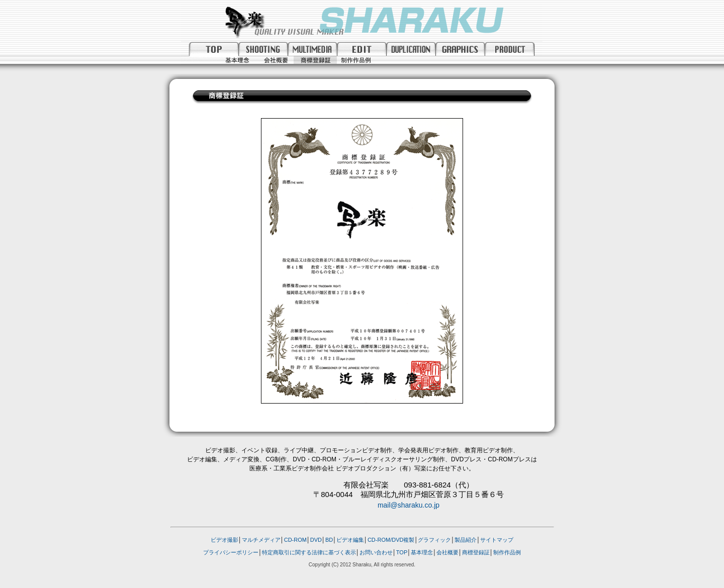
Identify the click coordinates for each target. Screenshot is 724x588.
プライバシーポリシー (231, 552)
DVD (316, 540)
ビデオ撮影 (224, 540)
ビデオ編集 (350, 540)
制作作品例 (507, 552)
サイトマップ (497, 540)
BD (329, 540)
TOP (402, 552)
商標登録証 (476, 552)
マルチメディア (261, 540)
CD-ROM (295, 540)
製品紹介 (466, 540)
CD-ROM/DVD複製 (391, 540)
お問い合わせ (376, 552)
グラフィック (434, 540)
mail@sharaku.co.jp (409, 505)
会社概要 (447, 552)
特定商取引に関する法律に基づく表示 (309, 552)
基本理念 (422, 552)
